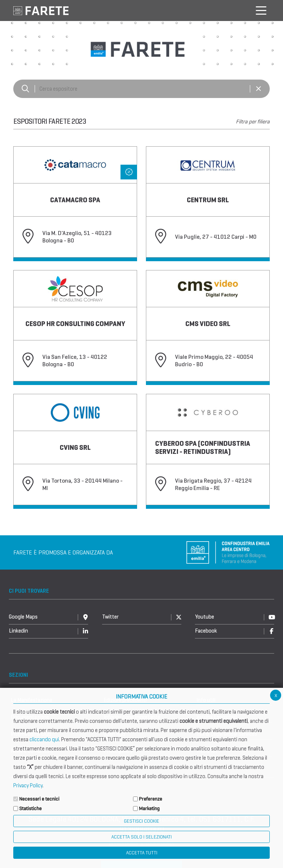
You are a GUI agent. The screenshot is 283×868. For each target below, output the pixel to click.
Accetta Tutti (142, 853)
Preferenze (151, 799)
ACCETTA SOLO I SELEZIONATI (141, 837)
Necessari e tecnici (39, 799)
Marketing (149, 808)
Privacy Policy (28, 785)
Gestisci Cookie (141, 821)
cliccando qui (44, 739)
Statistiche (30, 808)
